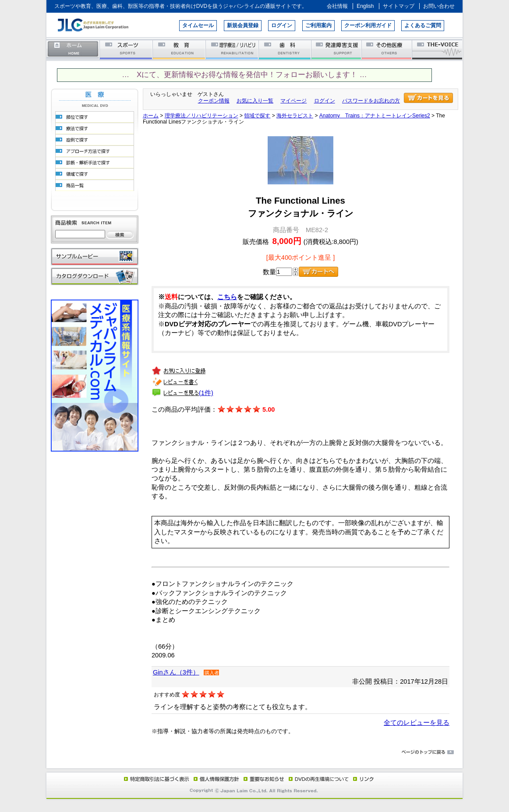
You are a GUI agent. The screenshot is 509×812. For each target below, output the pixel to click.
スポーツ (126, 49)
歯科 (285, 49)
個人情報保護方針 (215, 779)
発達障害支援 (337, 49)
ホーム (73, 49)
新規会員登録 (243, 25)
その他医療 (387, 49)
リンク (363, 779)
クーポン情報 (214, 101)
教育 (179, 49)
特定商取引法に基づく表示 (156, 779)
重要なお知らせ (262, 779)
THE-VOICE (438, 49)
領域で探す (257, 116)
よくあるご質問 (423, 25)
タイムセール (198, 25)
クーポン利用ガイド (368, 25)
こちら (227, 297)
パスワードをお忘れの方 (371, 101)
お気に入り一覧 (255, 101)
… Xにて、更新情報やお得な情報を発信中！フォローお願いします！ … (244, 75)
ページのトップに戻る (254, 752)
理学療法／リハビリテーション (232, 49)
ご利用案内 (318, 25)
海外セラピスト (295, 116)
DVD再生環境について (319, 779)
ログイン (282, 25)
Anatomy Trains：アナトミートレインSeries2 (375, 116)
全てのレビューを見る (417, 723)
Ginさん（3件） (176, 672)
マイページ (293, 101)
